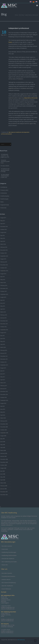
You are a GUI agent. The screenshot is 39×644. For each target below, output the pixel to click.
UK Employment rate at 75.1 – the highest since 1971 (5, 156)
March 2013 (3, 312)
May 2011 (3, 377)
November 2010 (4, 394)
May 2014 (3, 280)
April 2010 (3, 415)
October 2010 (4, 397)
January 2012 (4, 353)
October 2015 (4, 253)
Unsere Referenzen (6, 589)
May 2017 (3, 221)
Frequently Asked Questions (8, 576)
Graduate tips (4, 193)
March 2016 (3, 244)
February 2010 (4, 421)
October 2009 (4, 430)
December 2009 (4, 424)
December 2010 (4, 391)
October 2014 (4, 268)
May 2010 (3, 412)
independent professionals (31, 98)
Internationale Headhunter (8, 559)
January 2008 (4, 489)
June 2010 (3, 409)
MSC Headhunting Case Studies (9, 562)
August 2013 (3, 297)
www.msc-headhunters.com (8, 609)
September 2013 (4, 294)
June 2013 (3, 303)
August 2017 (3, 218)
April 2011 (3, 380)
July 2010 (3, 406)
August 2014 (3, 274)
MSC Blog (21, 15)
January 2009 (4, 456)
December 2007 (4, 492)
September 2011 (4, 365)
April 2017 (3, 224)
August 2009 (3, 436)
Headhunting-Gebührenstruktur (9, 555)
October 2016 (4, 229)
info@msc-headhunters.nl (7, 631)
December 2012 (4, 321)
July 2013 (3, 300)
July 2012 (3, 336)
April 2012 (3, 344)
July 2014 (3, 277)
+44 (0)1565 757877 (6, 606)
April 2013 (3, 309)
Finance (10, 42)
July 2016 (3, 235)
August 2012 (3, 333)
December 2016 (4, 227)
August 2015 (3, 259)
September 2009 (4, 433)
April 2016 (3, 241)
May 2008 (3, 477)
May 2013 (3, 306)
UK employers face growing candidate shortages (5, 170)
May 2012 (3, 341)
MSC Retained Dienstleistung (9, 583)
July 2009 (3, 439)
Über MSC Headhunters (7, 586)
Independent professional (19, 28)
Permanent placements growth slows (5, 161)
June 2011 (3, 374)
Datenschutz (5, 549)
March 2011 (3, 383)
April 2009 (3, 447)
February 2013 (4, 315)
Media (2, 202)
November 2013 (4, 288)
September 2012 (4, 330)
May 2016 (3, 238)
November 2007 (4, 495)
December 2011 (4, 356)
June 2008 (3, 474)
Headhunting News (5, 196)
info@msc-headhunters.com (8, 607)
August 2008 (3, 468)
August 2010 (3, 403)
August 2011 (3, 368)
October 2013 (4, 291)
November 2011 (4, 359)
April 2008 (3, 480)
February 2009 (4, 453)
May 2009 (3, 445)
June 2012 (3, 338)
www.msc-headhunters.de (7, 621)
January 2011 (4, 389)
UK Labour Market (5, 166)
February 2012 (4, 350)
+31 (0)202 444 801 (6, 630)
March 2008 (3, 483)
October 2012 (4, 327)
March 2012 (3, 347)
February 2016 (4, 247)
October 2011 (4, 362)
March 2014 (3, 283)
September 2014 (4, 271)
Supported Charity (5, 205)
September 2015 (4, 256)
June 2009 (3, 442)
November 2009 (4, 427)
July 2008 (3, 471)
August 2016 (3, 232)
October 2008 (4, 465)
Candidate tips (4, 187)
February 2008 (4, 486)
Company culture (5, 190)
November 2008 (4, 462)
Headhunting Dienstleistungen (9, 552)
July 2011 (3, 371)
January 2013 (4, 318)
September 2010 (4, 400)
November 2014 (4, 265)
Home (16, 15)
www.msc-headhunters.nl (7, 633)
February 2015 (4, 262)
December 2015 (4, 250)
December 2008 (4, 459)
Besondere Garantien (7, 546)
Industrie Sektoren (6, 579)
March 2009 (3, 450)
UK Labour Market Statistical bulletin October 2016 (5, 176)
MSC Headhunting (21, 640)
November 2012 (4, 324)
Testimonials (4, 208)
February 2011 (4, 386)
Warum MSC (5, 565)
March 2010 (3, 418)
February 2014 (4, 285)
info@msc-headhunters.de (7, 619)
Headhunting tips (5, 199)
